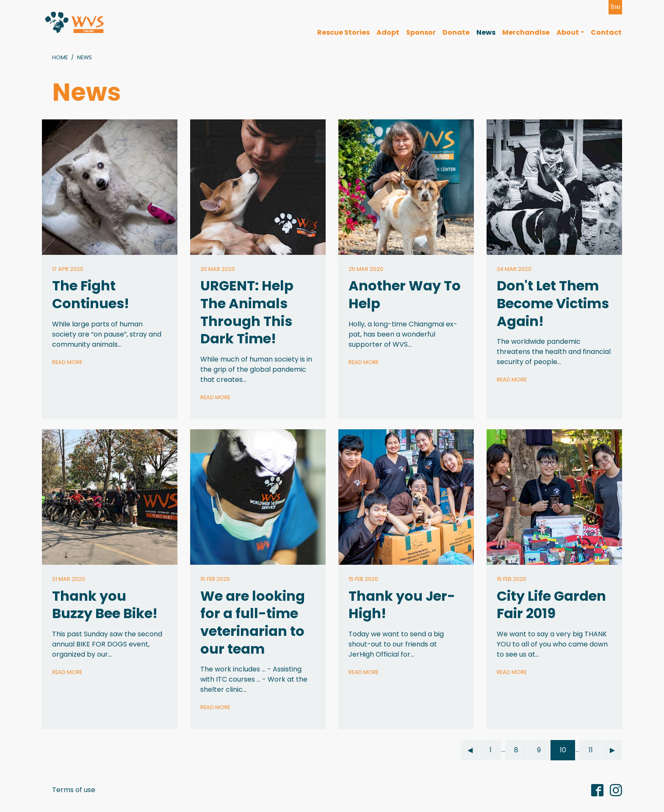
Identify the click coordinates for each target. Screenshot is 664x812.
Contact (606, 32)
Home (60, 57)
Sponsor (421, 32)
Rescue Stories (343, 32)
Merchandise (526, 32)
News (486, 32)
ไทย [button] (616, 7)
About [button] (568, 32)
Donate (456, 32)
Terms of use (74, 790)
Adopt (388, 32)
